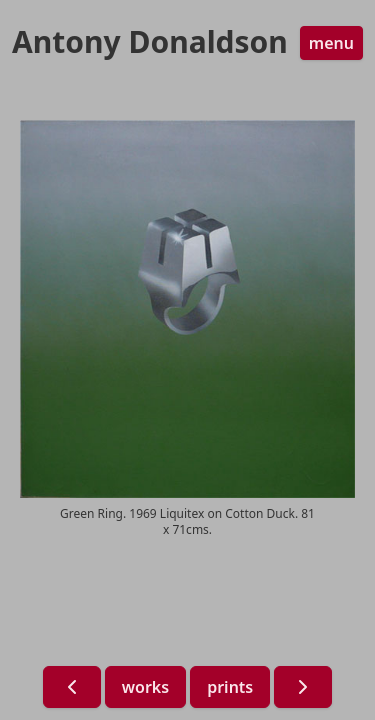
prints (230, 687)
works (145, 687)
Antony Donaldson (150, 42)
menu (331, 43)
